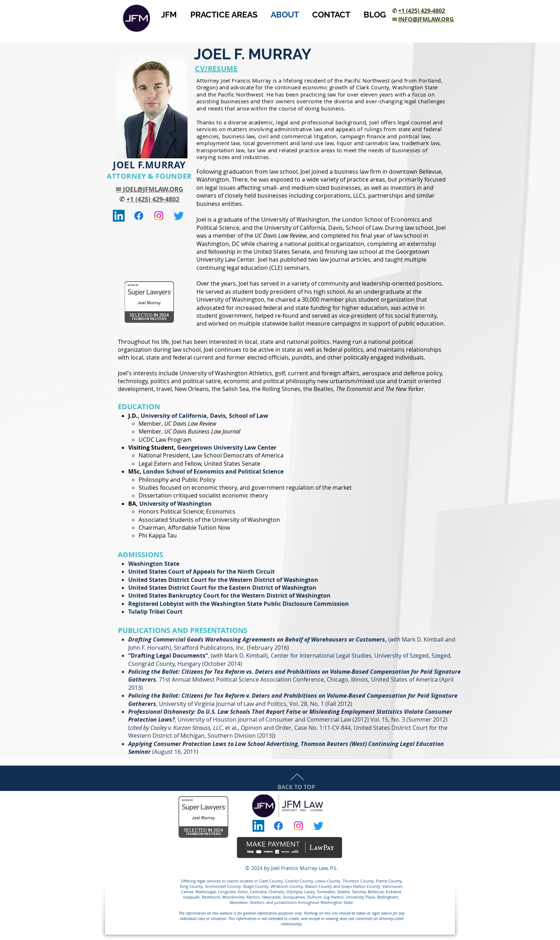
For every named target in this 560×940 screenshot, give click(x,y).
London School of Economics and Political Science (213, 471)
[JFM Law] (139, 216)
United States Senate (232, 464)
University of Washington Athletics (226, 373)
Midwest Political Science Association (242, 679)
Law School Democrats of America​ (238, 455)
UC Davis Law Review (190, 424)
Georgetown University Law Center (227, 447)
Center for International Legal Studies (321, 655)
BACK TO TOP (296, 787)
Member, (151, 424)
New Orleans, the (198, 389)
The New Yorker (404, 389)
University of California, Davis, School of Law (323, 228)
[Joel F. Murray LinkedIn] (119, 216)
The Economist (354, 389)
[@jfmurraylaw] (179, 216)
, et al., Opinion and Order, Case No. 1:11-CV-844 (251, 728)
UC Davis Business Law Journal (202, 431)
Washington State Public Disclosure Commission (280, 604)
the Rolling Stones (276, 389)
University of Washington (295, 219)
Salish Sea (236, 389)
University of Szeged (401, 655)
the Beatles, (319, 389)
